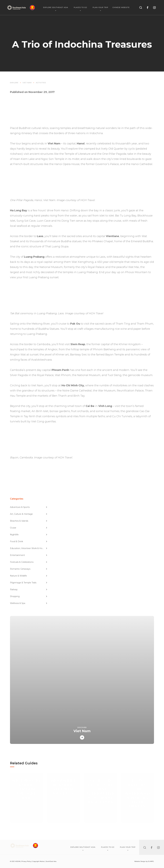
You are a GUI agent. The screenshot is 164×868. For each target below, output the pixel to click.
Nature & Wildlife (29, 576)
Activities (41, 83)
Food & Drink (29, 541)
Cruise (29, 528)
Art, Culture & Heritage (29, 514)
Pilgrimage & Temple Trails (29, 583)
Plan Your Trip (100, 9)
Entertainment (29, 555)
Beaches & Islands (29, 521)
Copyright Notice (38, 861)
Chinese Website (121, 8)
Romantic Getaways (29, 569)
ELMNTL (151, 861)
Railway (29, 589)
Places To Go (80, 9)
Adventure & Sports (29, 507)
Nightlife (29, 535)
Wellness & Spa (29, 603)
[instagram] (154, 8)
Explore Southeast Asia (56, 9)
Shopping (29, 596)
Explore (14, 83)
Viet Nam (27, 83)
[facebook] (148, 8)
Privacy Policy (26, 861)
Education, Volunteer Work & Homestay (29, 548)
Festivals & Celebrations (29, 562)
